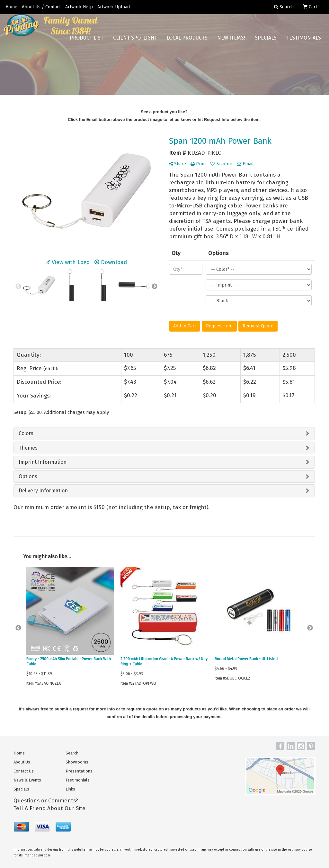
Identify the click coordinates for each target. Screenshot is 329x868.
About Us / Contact (41, 7)
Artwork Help (79, 7)
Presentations (79, 771)
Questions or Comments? (46, 801)
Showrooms (77, 762)
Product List (87, 42)
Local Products (187, 42)
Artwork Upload (114, 7)
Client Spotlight (135, 42)
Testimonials (304, 42)
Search (72, 753)
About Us (22, 762)
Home (11, 7)
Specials (266, 42)
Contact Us (24, 771)
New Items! (231, 42)
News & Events (27, 780)
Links (70, 789)
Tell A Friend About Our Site (49, 808)
